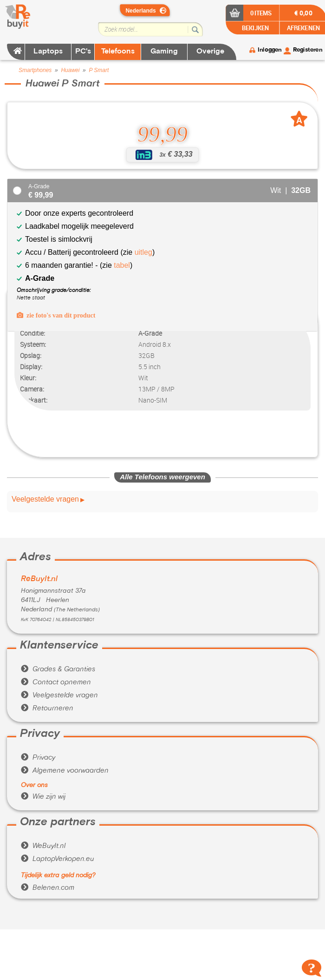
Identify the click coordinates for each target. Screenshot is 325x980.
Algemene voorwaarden (65, 771)
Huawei (70, 70)
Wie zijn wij (43, 797)
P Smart (99, 70)
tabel (122, 265)
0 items (261, 13)
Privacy (38, 758)
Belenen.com (48, 888)
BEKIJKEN (255, 28)
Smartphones (35, 70)
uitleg (142, 252)
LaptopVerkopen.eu (58, 859)
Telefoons (118, 52)
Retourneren (47, 709)
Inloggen (270, 50)
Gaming (164, 52)
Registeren (308, 50)
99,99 (162, 134)
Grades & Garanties (58, 669)
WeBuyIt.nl (43, 846)
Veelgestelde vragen (45, 499)
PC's (83, 52)
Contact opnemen (56, 682)
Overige (210, 52)
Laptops (48, 52)
